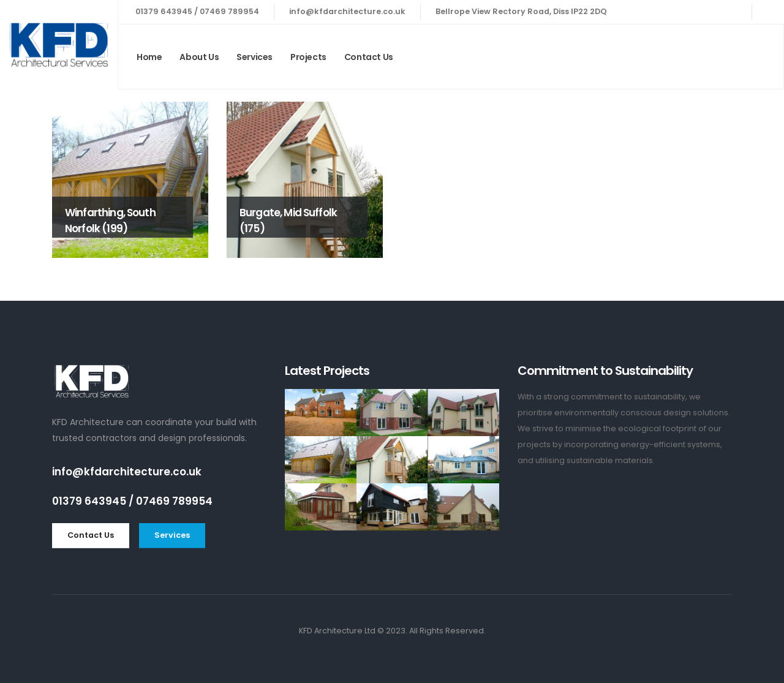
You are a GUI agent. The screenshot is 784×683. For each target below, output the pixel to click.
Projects (308, 57)
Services (254, 57)
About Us (199, 57)
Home (149, 57)
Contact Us (369, 57)
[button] (91, 535)
